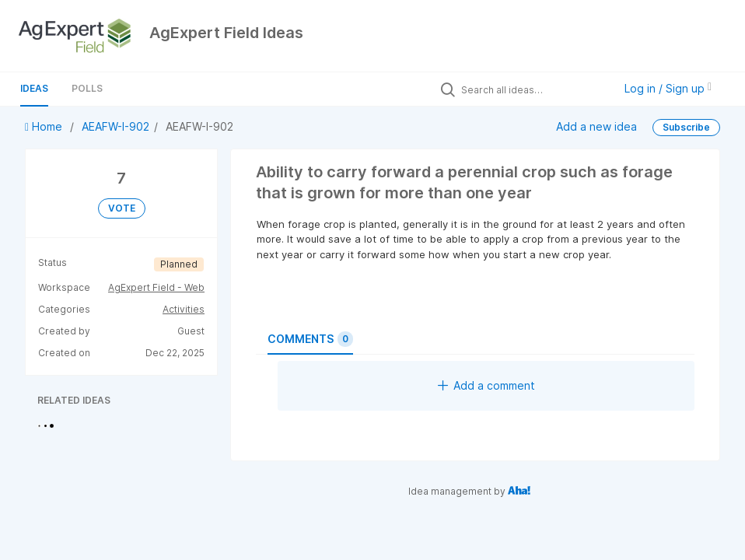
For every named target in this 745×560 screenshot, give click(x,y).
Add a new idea (596, 126)
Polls (87, 88)
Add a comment (486, 385)
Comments (310, 339)
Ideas (34, 88)
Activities (184, 309)
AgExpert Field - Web (156, 287)
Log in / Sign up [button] (668, 88)
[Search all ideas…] (533, 89)
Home (45, 126)
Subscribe (686, 127)
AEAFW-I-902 (115, 126)
